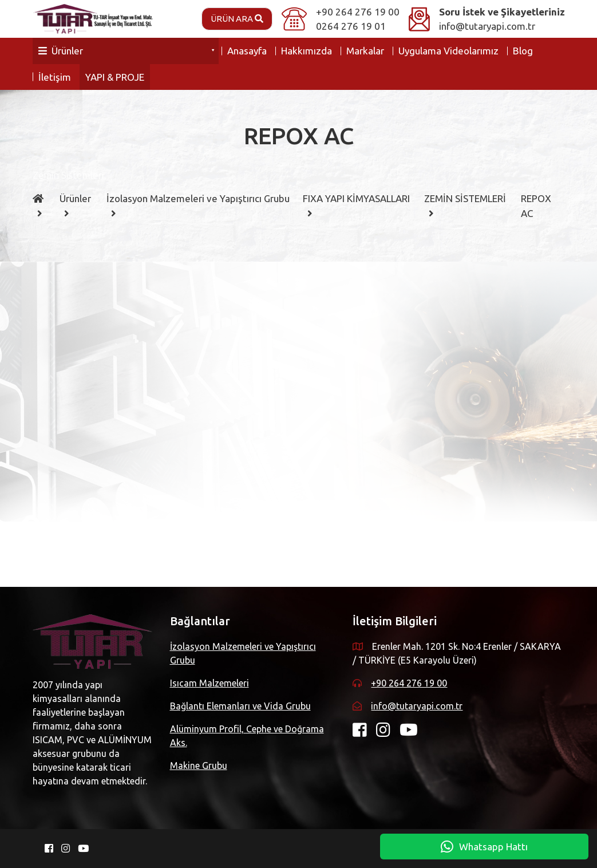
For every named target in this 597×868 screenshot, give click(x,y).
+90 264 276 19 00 (358, 12)
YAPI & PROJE (115, 77)
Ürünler (61, 51)
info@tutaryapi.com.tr (487, 26)
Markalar (365, 51)
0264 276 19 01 (351, 26)
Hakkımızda (307, 51)
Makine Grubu (199, 766)
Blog (523, 51)
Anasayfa (247, 51)
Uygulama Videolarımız (448, 51)
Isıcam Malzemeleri (209, 683)
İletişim (55, 77)
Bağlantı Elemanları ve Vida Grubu (240, 706)
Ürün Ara (237, 19)
